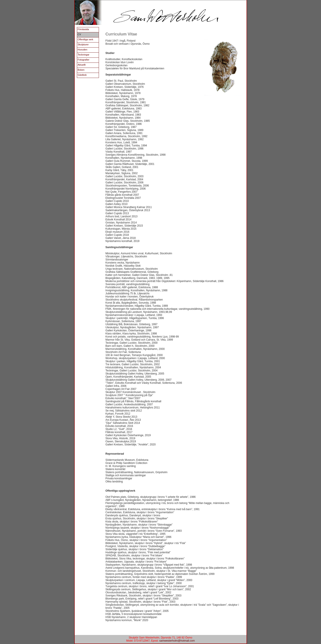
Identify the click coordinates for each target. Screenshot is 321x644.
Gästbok (82, 75)
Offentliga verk (85, 39)
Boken (81, 70)
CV (79, 34)
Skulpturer (83, 44)
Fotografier (83, 60)
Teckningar (83, 55)
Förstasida (83, 29)
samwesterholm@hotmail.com (177, 641)
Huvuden (82, 50)
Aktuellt (82, 65)
